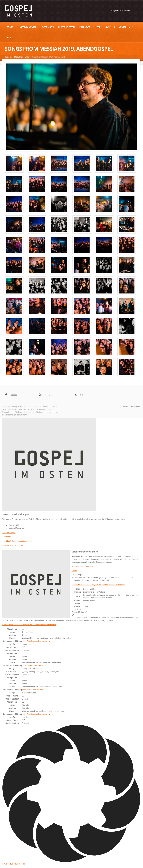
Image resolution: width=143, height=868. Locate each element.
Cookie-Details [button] (9, 545)
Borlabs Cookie (89, 589)
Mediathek (19, 57)
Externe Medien (16, 528)
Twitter (25, 656)
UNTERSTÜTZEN (66, 27)
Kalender (85, 27)
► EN (10, 38)
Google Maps (27, 632)
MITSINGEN (48, 27)
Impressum (135, 407)
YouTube (48, 395)
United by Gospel (28, 27)
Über (98, 27)
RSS (81, 395)
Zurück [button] (74, 571)
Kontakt (125, 407)
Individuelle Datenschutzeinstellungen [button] (18, 541)
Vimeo (25, 681)
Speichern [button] (7, 537)
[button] (98, 585)
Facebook (14, 395)
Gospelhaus (126, 27)
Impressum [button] (19, 545)
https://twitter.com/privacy (32, 666)
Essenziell (14, 525)
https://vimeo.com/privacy (32, 690)
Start (10, 27)
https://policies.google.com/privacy (36, 641)
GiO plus (110, 27)
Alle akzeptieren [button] (9, 533)
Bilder (27, 57)
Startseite (8, 57)
